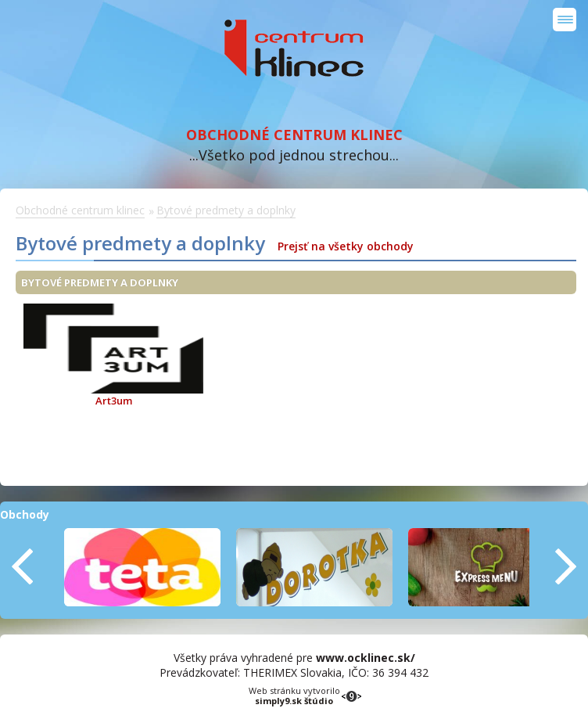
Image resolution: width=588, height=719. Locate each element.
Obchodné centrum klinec (294, 48)
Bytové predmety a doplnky (226, 210)
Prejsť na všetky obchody (346, 246)
